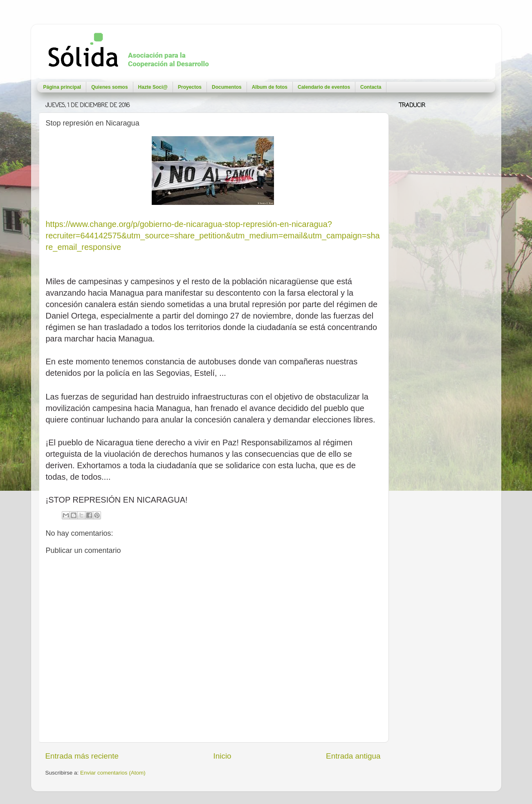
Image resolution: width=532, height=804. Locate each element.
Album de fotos (270, 87)
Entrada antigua (353, 756)
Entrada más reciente (82, 756)
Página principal (62, 87)
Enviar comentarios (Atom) (113, 773)
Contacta (371, 87)
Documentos (227, 87)
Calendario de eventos (324, 87)
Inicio (222, 756)
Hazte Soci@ (153, 87)
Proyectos (190, 87)
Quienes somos (109, 87)
